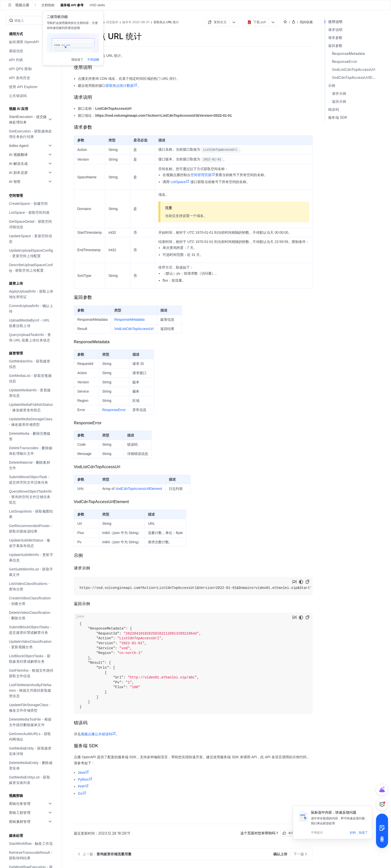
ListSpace (180, 182)
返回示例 (339, 101)
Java (83, 772)
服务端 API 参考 (72, 5)
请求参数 (335, 38)
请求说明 (335, 30)
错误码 (334, 109)
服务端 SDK (338, 117)
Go (82, 793)
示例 (332, 85)
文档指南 (48, 5)
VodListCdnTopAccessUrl (134, 329)
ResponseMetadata (129, 320)
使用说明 (335, 22)
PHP (83, 786)
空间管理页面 (203, 175)
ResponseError (114, 410)
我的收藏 (306, 22)
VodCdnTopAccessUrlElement (139, 489)
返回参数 (335, 46)
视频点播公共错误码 (98, 734)
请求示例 (339, 93)
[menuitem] (31, 42)
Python (85, 779)
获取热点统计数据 (122, 86)
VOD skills (97, 5)
